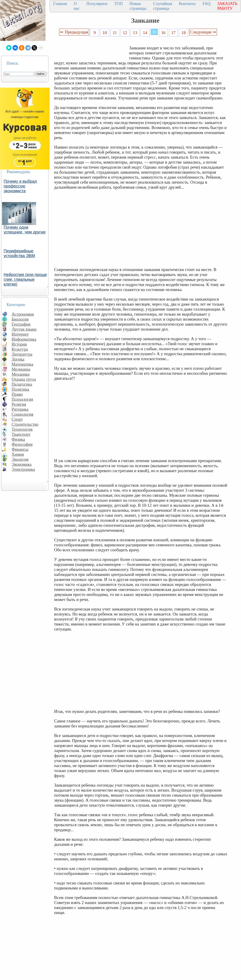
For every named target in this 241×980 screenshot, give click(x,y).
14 (145, 33)
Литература (22, 354)
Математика (23, 364)
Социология (23, 414)
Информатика (24, 339)
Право (17, 394)
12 (125, 33)
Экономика (22, 464)
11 (115, 33)
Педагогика (22, 384)
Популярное (97, 4)
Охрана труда (24, 379)
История (19, 344)
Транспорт (21, 434)
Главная (60, 4)
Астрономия (23, 314)
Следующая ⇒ (203, 32)
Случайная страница (163, 6)
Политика (20, 389)
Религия (19, 404)
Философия (22, 444)
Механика (21, 374)
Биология (20, 319)
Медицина (21, 369)
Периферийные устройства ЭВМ (19, 253)
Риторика (20, 409)
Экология (20, 459)
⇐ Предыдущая (74, 32)
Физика (18, 439)
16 (163, 33)
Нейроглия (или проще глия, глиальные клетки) (25, 279)
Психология (22, 399)
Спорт (17, 419)
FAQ (207, 4)
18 (184, 33)
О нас (77, 6)
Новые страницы (138, 6)
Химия (18, 454)
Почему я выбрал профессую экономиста (20, 186)
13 (135, 33)
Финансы (20, 449)
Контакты (187, 4)
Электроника (23, 469)
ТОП (119, 4)
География (21, 324)
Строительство (25, 424)
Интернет (20, 334)
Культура (20, 349)
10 (105, 33)
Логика (18, 359)
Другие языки (24, 329)
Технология (22, 429)
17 (174, 33)
